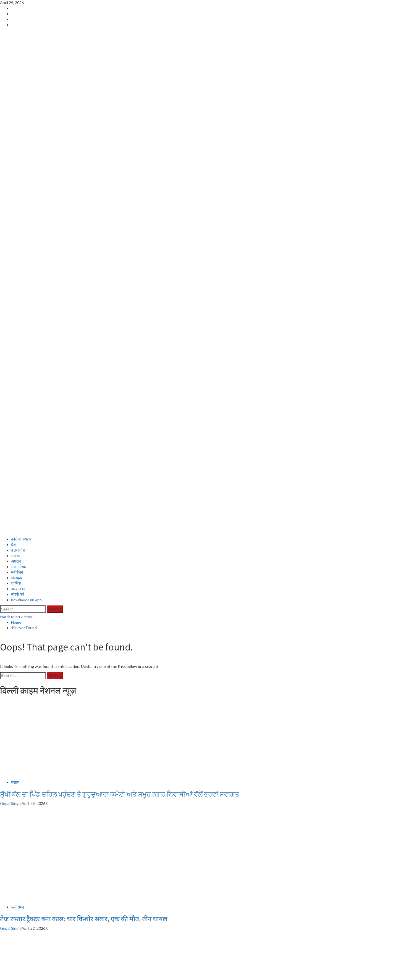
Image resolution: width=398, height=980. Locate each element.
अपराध (16, 185)
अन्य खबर (18, 213)
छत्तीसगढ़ (18, 531)
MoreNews (68, 977)
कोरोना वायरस (21, 163)
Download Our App (28, 936)
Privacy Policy (23, 930)
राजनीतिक (19, 191)
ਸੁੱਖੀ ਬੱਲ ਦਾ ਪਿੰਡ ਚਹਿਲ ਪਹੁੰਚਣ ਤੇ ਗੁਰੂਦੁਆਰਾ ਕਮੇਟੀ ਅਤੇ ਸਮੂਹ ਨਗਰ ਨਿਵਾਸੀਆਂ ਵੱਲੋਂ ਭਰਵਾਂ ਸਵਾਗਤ (120, 418)
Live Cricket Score (27, 869)
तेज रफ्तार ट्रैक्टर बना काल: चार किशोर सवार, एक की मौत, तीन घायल (84, 543)
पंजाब (15, 406)
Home (16, 864)
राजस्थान (17, 180)
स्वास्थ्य (16, 886)
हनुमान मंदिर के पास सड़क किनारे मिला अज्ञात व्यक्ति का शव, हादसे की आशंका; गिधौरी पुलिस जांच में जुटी (128, 716)
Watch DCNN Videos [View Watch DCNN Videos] (16, 241)
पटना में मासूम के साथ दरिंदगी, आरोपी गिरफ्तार (57, 849)
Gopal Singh (11, 427)
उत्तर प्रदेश (18, 174)
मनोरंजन (17, 196)
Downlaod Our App (26, 224)
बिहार (15, 837)
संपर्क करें (18, 218)
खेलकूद (16, 202)
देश (13, 168)
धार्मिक (16, 207)
